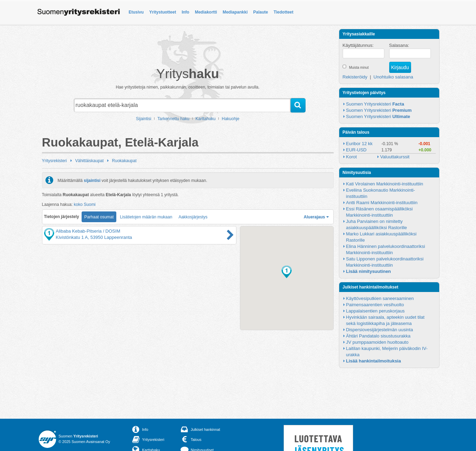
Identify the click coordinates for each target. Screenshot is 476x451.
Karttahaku (206, 119)
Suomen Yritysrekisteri (375, 104)
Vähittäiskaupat (90, 161)
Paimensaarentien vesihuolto (375, 305)
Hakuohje (231, 119)
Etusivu (136, 12)
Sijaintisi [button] (144, 119)
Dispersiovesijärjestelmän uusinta (380, 330)
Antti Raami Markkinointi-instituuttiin (382, 203)
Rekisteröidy (355, 77)
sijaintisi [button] (92, 180)
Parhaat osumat (99, 217)
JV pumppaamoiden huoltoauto (377, 342)
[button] (287, 272)
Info (185, 12)
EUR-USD (356, 150)
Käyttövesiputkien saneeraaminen (380, 298)
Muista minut (359, 68)
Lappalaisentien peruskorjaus (375, 311)
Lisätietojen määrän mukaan (146, 217)
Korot (352, 157)
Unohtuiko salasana (393, 77)
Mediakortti (206, 12)
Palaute (261, 12)
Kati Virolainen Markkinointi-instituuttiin (385, 184)
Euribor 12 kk (360, 144)
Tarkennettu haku (173, 119)
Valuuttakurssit (395, 157)
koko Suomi (85, 204)
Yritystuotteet (163, 12)
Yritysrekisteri (55, 161)
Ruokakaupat (124, 161)
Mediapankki (235, 12)
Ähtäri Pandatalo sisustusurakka (378, 336)
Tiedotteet (283, 12)
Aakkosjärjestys (193, 217)
